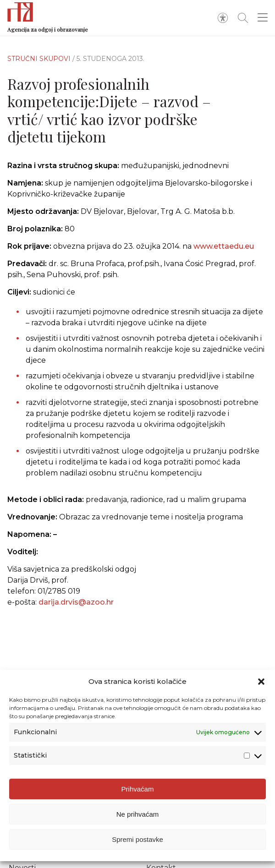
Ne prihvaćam (138, 814)
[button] (261, 682)
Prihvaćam (138, 789)
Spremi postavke (137, 839)
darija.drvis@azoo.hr (76, 607)
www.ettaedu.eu (224, 246)
